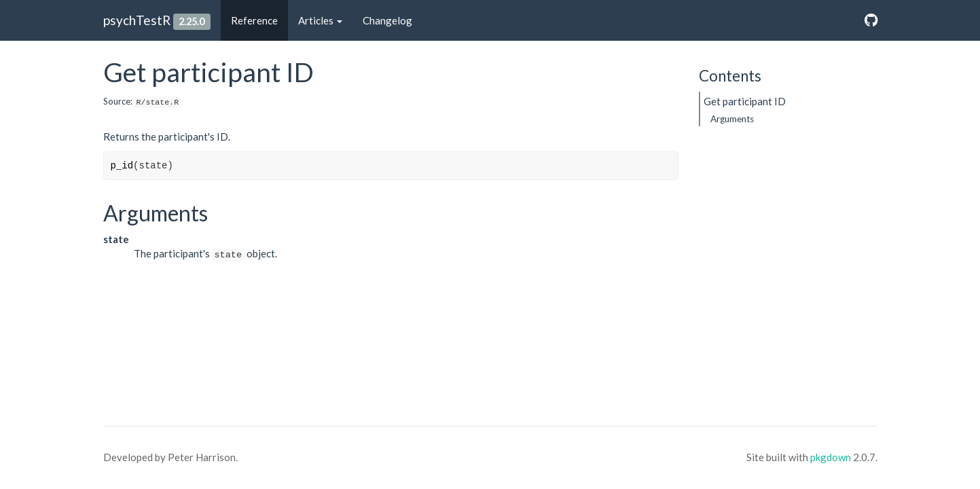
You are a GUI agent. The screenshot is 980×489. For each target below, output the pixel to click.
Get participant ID (745, 101)
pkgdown (831, 457)
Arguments (732, 119)
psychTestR (137, 20)
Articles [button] (320, 20)
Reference (254, 20)
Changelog (387, 20)
